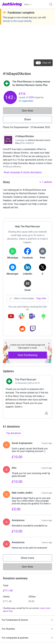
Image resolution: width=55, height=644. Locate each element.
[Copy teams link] (32, 316)
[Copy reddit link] (22, 329)
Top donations (13, 433)
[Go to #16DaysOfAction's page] (8, 140)
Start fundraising (28, 355)
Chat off (43, 63)
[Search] (51, 4)
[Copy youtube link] (11, 316)
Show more (31, 559)
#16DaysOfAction (25, 136)
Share (27, 119)
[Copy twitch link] (33, 329)
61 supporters (26, 101)
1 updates (47, 182)
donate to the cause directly (17, 21)
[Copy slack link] (22, 316)
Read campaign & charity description (23, 172)
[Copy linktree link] (43, 317)
